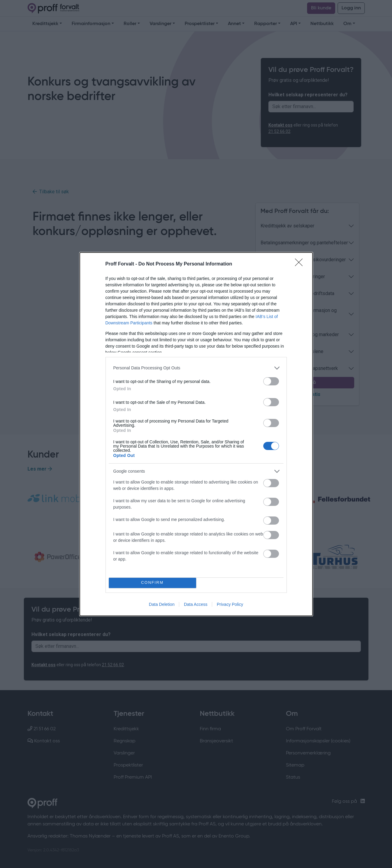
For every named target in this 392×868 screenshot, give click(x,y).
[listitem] (196, 368)
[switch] (271, 381)
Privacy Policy (230, 604)
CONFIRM (152, 583)
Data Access (196, 604)
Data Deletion (162, 604)
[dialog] (196, 434)
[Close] (301, 264)
